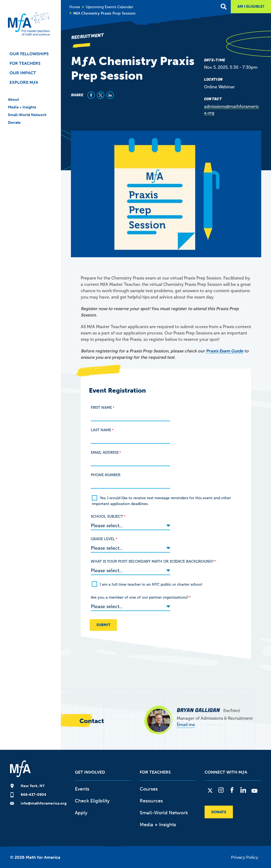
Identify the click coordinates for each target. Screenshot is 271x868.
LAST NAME (101, 430)
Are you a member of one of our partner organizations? (140, 596)
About (13, 100)
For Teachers (25, 63)
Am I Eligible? (251, 6)
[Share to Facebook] (91, 95)
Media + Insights (22, 107)
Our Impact (23, 73)
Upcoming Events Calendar (109, 7)
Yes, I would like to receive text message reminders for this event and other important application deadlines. (161, 501)
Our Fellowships (29, 54)
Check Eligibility (92, 799)
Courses (149, 787)
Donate (14, 123)
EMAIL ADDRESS (105, 453)
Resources (151, 799)
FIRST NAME (101, 408)
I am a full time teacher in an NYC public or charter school (151, 583)
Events (82, 787)
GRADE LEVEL (103, 538)
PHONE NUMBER (106, 475)
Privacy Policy (245, 855)
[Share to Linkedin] (110, 95)
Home (75, 7)
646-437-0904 (33, 793)
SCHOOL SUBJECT (107, 516)
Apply (81, 811)
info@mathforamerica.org (44, 802)
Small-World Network (27, 115)
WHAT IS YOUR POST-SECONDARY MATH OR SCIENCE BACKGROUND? (152, 560)
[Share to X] (101, 95)
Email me (186, 723)
